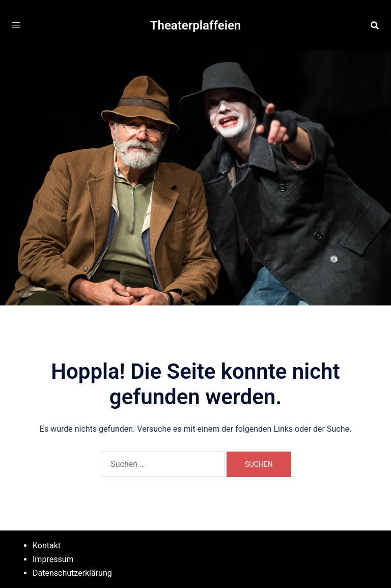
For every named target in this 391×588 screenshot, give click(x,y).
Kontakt (47, 545)
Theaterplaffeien (195, 25)
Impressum (53, 559)
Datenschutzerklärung (72, 573)
